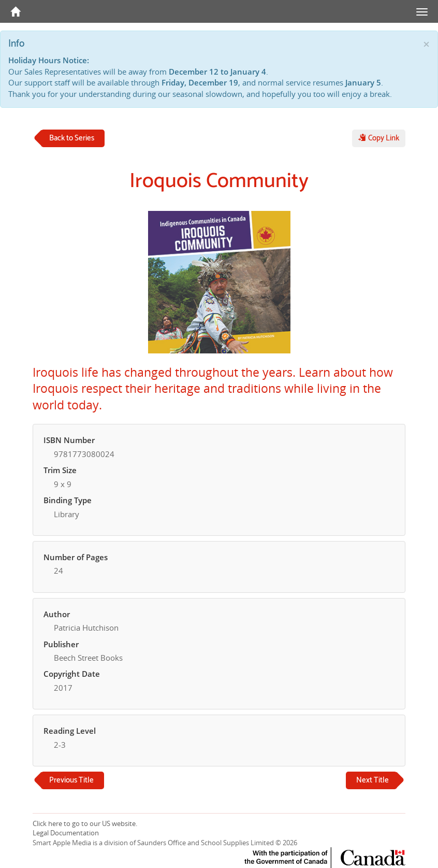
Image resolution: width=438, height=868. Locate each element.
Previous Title (71, 780)
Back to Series (72, 138)
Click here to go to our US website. (85, 823)
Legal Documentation (66, 833)
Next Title (373, 780)
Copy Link (379, 138)
